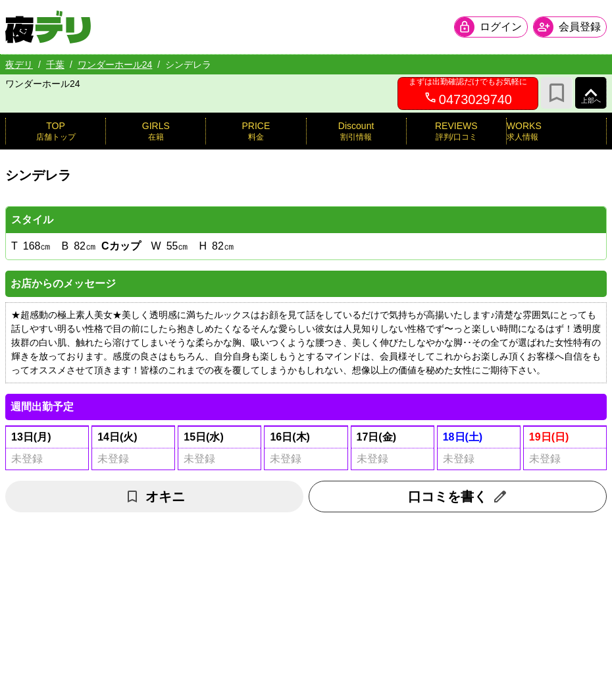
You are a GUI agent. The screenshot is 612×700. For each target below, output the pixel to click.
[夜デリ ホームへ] (48, 27)
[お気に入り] (557, 93)
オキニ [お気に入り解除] (155, 497)
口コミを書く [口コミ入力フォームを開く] (458, 497)
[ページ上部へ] (591, 93)
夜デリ (19, 65)
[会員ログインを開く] (491, 27)
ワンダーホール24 (115, 65)
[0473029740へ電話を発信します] (468, 94)
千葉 (55, 65)
